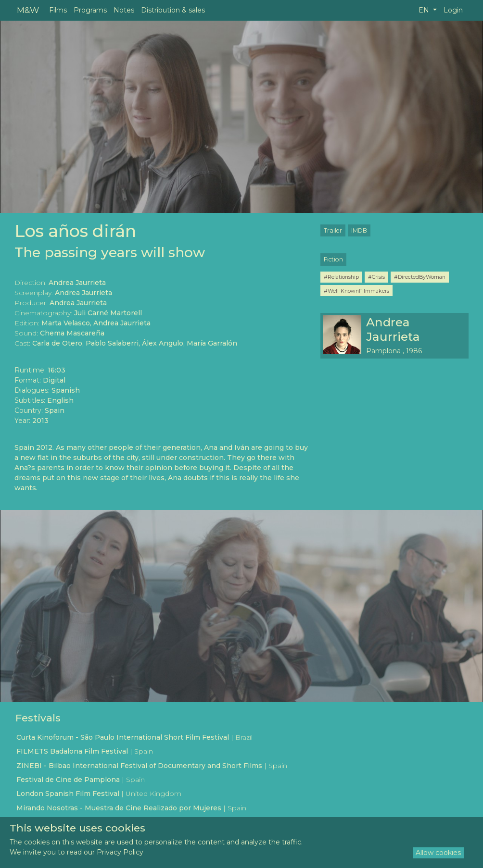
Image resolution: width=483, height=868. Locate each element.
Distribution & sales (173, 10)
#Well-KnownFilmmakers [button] (356, 291)
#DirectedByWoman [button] (420, 277)
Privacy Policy (120, 852)
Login (453, 10)
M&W (28, 10)
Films (58, 10)
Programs (90, 10)
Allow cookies (438, 853)
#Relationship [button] (341, 277)
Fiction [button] (333, 259)
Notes (124, 10)
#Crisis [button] (376, 277)
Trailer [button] (333, 230)
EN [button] (425, 10)
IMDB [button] (359, 230)
